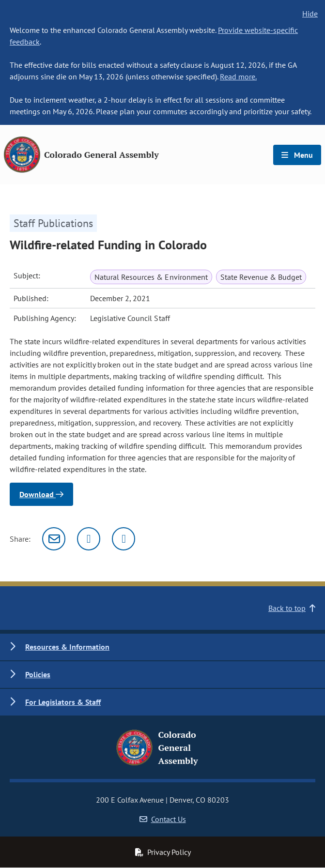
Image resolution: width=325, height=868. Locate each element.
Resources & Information (67, 647)
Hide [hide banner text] (310, 14)
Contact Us (163, 819)
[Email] (54, 539)
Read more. (238, 76)
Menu (297, 155)
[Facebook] (124, 539)
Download (41, 494)
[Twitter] (89, 539)
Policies (38, 674)
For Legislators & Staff (63, 702)
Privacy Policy (163, 852)
